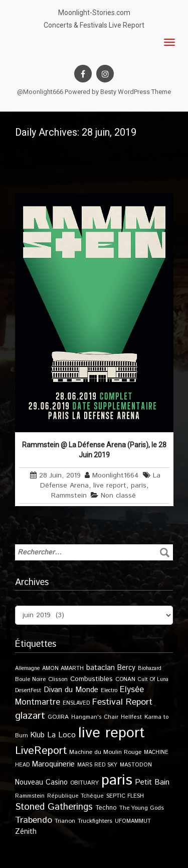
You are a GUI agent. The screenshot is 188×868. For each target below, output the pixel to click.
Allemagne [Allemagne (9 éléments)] (27, 668)
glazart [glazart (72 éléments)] (30, 716)
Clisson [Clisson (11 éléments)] (58, 679)
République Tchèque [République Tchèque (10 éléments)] (75, 796)
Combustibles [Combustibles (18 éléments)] (91, 679)
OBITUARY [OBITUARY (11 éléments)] (84, 783)
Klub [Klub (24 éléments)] (38, 735)
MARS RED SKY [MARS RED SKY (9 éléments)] (97, 765)
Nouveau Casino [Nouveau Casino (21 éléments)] (41, 783)
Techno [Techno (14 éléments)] (106, 808)
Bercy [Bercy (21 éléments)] (126, 668)
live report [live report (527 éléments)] (112, 733)
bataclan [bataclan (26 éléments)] (101, 668)
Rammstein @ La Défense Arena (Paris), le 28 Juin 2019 (94, 450)
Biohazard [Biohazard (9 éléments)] (150, 668)
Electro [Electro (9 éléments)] (109, 691)
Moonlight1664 (116, 475)
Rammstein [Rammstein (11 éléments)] (30, 796)
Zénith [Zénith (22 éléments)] (26, 832)
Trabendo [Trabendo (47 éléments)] (34, 820)
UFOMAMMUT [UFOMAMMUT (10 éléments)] (133, 821)
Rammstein (69, 496)
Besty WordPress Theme (136, 92)
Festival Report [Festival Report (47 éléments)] (122, 702)
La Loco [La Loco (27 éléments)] (61, 735)
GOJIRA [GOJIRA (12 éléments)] (58, 717)
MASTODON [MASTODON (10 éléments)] (136, 765)
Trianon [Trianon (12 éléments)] (65, 821)
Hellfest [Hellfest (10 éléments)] (131, 717)
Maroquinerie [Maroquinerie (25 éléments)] (53, 764)
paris (139, 486)
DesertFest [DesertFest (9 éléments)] (28, 691)
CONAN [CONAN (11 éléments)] (125, 679)
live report (110, 486)
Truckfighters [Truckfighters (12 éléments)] (95, 821)
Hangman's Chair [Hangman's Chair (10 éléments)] (95, 717)
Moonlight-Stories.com (94, 13)
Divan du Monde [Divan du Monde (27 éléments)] (71, 690)
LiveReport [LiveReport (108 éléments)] (41, 751)
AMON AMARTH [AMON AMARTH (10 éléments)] (63, 668)
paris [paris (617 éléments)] (117, 780)
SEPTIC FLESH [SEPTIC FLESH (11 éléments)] (125, 796)
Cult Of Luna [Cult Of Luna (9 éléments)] (153, 680)
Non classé (118, 496)
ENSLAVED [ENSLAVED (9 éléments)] (76, 703)
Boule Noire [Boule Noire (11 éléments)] (30, 679)
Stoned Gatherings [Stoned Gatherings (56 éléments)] (54, 807)
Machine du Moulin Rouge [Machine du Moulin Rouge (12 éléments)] (105, 752)
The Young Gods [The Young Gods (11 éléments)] (142, 808)
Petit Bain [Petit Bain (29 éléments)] (152, 782)
